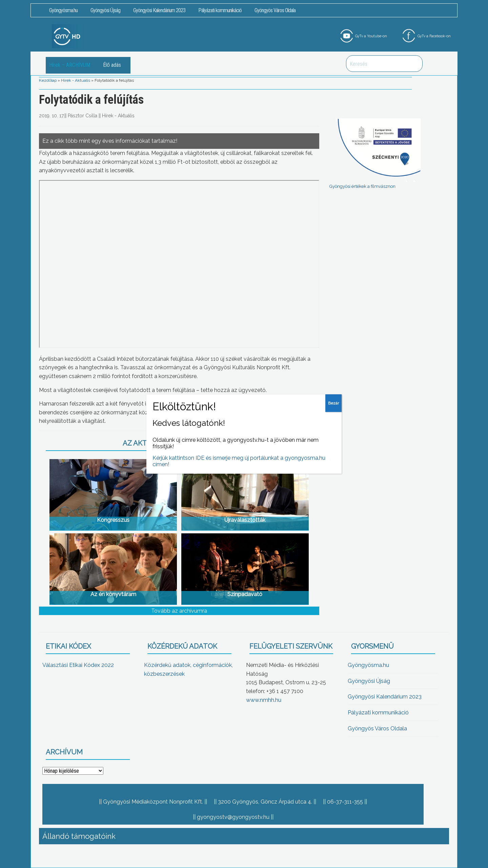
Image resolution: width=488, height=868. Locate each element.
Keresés (414, 64)
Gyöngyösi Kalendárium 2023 (159, 10)
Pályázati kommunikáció (220, 10)
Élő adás (112, 65)
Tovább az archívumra (179, 611)
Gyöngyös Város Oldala (275, 10)
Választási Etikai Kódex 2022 (78, 665)
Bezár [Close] (333, 403)
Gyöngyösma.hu (63, 10)
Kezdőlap (48, 80)
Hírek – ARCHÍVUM (70, 65)
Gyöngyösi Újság (105, 10)
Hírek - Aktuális (76, 80)
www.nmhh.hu (264, 700)
